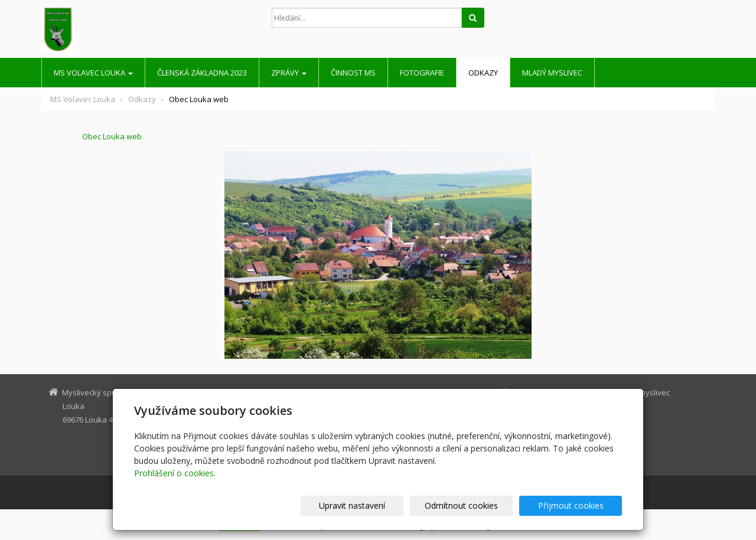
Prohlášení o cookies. (175, 473)
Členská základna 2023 (202, 73)
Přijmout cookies (577, 505)
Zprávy (289, 73)
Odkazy (483, 73)
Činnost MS (353, 73)
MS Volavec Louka (93, 73)
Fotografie (422, 73)
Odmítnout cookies (480, 505)
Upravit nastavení (383, 505)
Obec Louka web (92, 136)
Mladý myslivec (552, 73)
